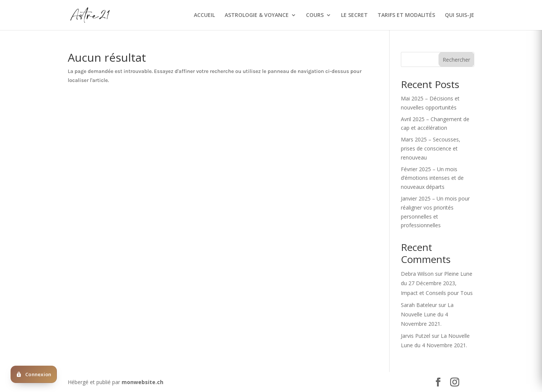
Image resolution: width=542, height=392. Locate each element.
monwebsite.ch (142, 382)
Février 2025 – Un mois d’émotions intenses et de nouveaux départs (432, 178)
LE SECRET (354, 15)
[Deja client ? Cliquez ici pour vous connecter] (34, 374)
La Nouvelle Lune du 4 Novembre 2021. (427, 314)
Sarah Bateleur (419, 305)
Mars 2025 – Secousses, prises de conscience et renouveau (431, 148)
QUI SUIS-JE (460, 15)
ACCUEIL (204, 15)
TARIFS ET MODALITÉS (406, 15)
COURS (315, 15)
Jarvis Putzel (416, 336)
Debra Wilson (417, 274)
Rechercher (456, 60)
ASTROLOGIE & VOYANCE (257, 15)
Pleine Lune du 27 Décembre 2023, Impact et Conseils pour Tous (437, 283)
